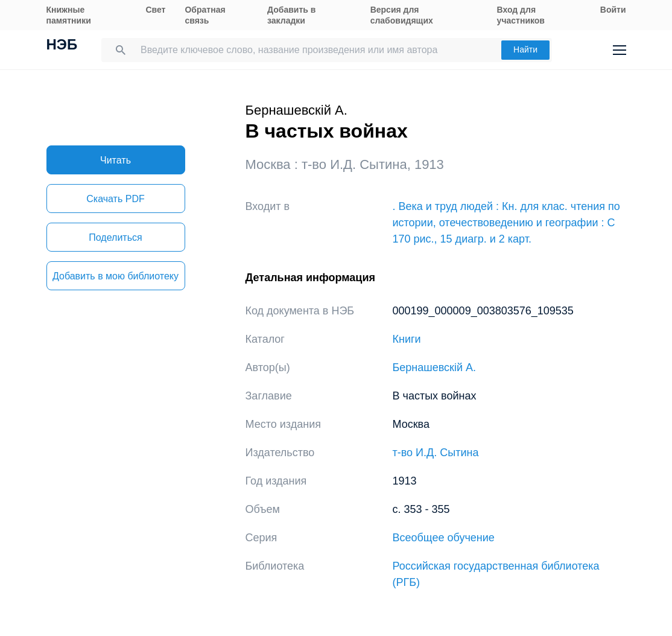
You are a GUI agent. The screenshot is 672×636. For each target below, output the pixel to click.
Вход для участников (521, 15)
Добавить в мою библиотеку (116, 276)
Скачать (115, 199)
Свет (155, 10)
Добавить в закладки (291, 15)
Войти (613, 10)
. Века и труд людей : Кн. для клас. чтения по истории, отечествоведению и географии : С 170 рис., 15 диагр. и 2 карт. (506, 223)
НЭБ (62, 46)
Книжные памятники (69, 15)
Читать (116, 160)
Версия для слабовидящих (402, 15)
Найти (525, 49)
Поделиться (115, 237)
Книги (407, 339)
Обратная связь (205, 15)
